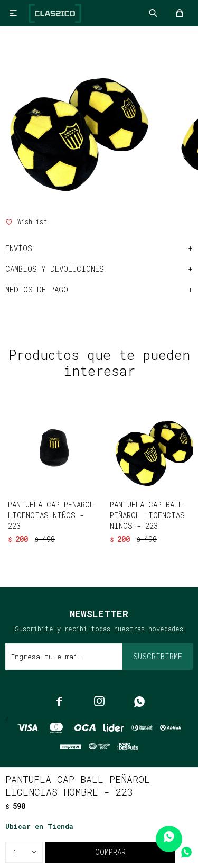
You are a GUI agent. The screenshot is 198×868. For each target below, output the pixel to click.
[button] (94, 545)
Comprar (110, 852)
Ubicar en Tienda (39, 826)
